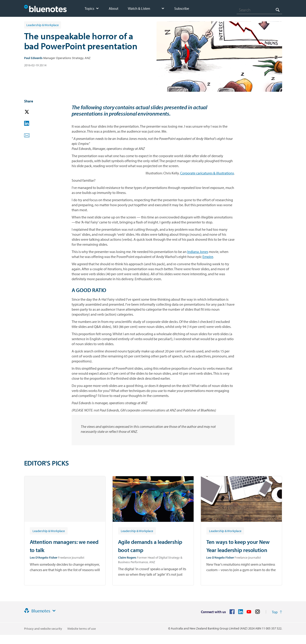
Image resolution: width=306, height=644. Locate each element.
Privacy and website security (43, 629)
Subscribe (182, 8)
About (114, 8)
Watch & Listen (139, 8)
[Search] (259, 10)
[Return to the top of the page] (277, 612)
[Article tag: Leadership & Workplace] (49, 531)
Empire (208, 257)
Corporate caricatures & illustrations (207, 173)
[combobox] (259, 10)
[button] (33, 112)
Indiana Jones (198, 252)
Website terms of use (82, 629)
